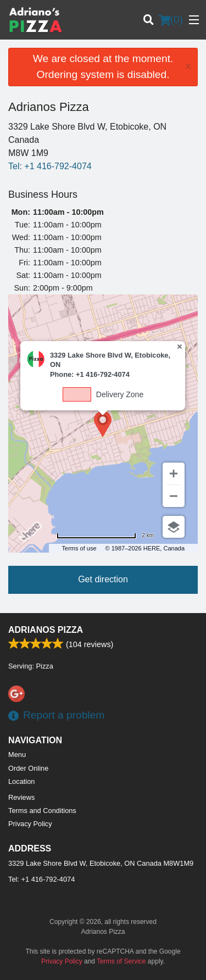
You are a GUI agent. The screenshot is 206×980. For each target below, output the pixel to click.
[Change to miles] (105, 535)
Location (21, 781)
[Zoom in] (174, 474)
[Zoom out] (174, 496)
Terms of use (79, 548)
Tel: (50, 166)
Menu (17, 755)
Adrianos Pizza (46, 630)
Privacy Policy (30, 824)
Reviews (21, 797)
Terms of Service (121, 961)
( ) (171, 20)
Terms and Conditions (42, 811)
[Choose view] (174, 527)
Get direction (103, 579)
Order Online (28, 768)
